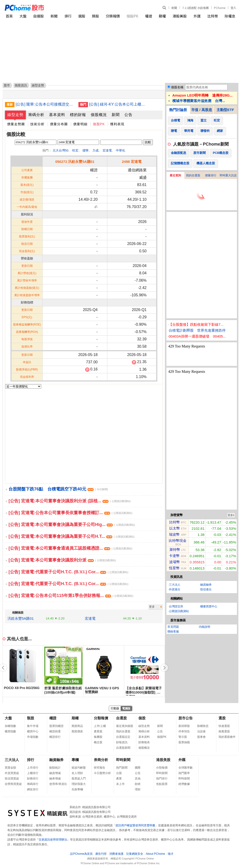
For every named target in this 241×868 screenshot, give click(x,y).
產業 (119, 779)
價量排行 (211, 175)
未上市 (120, 784)
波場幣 (175, 562)
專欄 (75, 760)
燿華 (86, 150)
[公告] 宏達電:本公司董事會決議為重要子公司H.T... (71, 536)
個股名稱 (177, 87)
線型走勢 (15, 115)
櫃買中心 (33, 731)
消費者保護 (116, 854)
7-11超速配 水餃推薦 (196, 8)
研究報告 (100, 768)
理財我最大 (79, 784)
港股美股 (180, 16)
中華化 (120, 150)
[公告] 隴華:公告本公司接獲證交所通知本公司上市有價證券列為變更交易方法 (45, 104)
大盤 (23, 16)
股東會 (201, 737)
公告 (128, 115)
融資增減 (55, 773)
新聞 (174, 8)
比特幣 (213, 16)
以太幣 (175, 528)
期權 (162, 16)
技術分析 (37, 124)
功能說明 (205, 627)
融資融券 (206, 585)
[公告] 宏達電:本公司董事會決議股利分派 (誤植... (70, 501)
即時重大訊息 (228, 175)
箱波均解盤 (79, 768)
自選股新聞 (123, 748)
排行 (68, 16)
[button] (164, 668)
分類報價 (113, 16)
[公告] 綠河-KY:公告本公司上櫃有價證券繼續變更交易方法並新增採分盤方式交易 (119, 104)
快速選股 (224, 726)
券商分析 (101, 760)
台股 (119, 773)
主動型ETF (225, 110)
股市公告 (186, 718)
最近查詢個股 (125, 726)
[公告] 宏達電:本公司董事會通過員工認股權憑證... (70, 548)
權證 (149, 16)
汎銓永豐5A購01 (21, 618)
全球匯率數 (186, 768)
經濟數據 (184, 784)
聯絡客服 (173, 632)
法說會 (201, 731)
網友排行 (33, 789)
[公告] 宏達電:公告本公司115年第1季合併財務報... (71, 596)
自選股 (39, 16)
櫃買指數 (10, 731)
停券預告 (184, 731)
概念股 (98, 742)
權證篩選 (55, 731)
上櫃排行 (33, 773)
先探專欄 (77, 789)
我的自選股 (193, 175)
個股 (142, 718)
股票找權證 (56, 726)
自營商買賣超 (13, 784)
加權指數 (10, 726)
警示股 (183, 737)
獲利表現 (117, 124)
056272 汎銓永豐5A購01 (75, 162)
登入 (233, 8)
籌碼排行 (33, 784)
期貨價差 (77, 731)
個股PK (132, 16)
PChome (220, 8)
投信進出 (206, 589)
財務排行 (33, 779)
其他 (138, 779)
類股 (95, 16)
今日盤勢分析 (102, 773)
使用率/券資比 (58, 784)
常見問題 (173, 627)
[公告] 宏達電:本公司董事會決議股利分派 (62, 560)
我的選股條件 (227, 737)
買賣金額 (10, 768)
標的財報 (78, 115)
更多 (152, 607)
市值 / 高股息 (202, 110)
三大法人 (175, 585)
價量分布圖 (59, 124)
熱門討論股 (178, 110)
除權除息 (203, 726)
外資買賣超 (12, 773)
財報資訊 (122, 742)
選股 (82, 16)
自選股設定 (123, 737)
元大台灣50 (60, 150)
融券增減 (55, 779)
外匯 (197, 16)
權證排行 (55, 737)
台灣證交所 (176, 606)
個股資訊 (21, 85)
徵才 (171, 854)
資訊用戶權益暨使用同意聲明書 (135, 825)
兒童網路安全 (135, 854)
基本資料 (57, 115)
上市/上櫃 (100, 726)
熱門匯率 (184, 773)
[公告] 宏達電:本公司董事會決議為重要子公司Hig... (72, 525)
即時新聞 (123, 760)
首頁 (9, 16)
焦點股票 (162, 784)
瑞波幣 (174, 534)
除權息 (230, 16)
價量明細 (80, 124)
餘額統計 (55, 768)
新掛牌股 (184, 726)
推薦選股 (224, 731)
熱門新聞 (122, 768)
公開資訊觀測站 (179, 611)
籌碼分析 (36, 115)
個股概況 (99, 115)
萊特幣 (175, 550)
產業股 (98, 731)
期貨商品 (77, 726)
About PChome (155, 854)
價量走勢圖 (16, 124)
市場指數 (33, 737)
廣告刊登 (101, 854)
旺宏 (75, 150)
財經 (138, 784)
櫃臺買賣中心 (209, 606)
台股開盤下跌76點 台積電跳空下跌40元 (58, 489)
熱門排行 (162, 779)
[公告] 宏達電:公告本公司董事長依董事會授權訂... (70, 513)
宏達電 (107, 150)
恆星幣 (174, 568)
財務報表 (144, 742)
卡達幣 (174, 556)
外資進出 (175, 589)
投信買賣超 (12, 779)
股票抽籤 (184, 742)
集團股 (98, 737)
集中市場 (33, 726)
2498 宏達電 (132, 162)
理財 (138, 789)
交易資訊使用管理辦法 (53, 840)
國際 (138, 768)
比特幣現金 (178, 541)
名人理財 (77, 773)
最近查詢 (175, 175)
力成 (95, 150)
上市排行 (33, 768)
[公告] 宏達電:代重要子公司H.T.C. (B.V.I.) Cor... (68, 572)
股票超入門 (79, 779)
